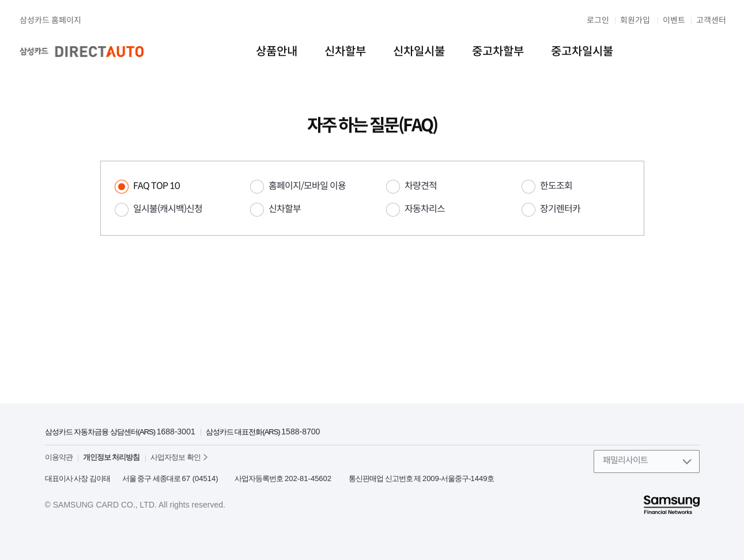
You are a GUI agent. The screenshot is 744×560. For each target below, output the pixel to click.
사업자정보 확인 (175, 457)
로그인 (598, 20)
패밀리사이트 (625, 460)
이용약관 (59, 457)
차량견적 (421, 186)
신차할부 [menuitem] (345, 52)
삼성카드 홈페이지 (50, 20)
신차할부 (285, 209)
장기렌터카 (560, 209)
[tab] (169, 186)
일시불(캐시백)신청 (168, 209)
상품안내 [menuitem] (277, 52)
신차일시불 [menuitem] (419, 52)
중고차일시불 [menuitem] (582, 52)
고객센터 (711, 20)
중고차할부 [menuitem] (498, 52)
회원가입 (635, 20)
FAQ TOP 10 (156, 186)
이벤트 (674, 20)
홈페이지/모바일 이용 (307, 186)
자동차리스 (425, 209)
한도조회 (556, 186)
